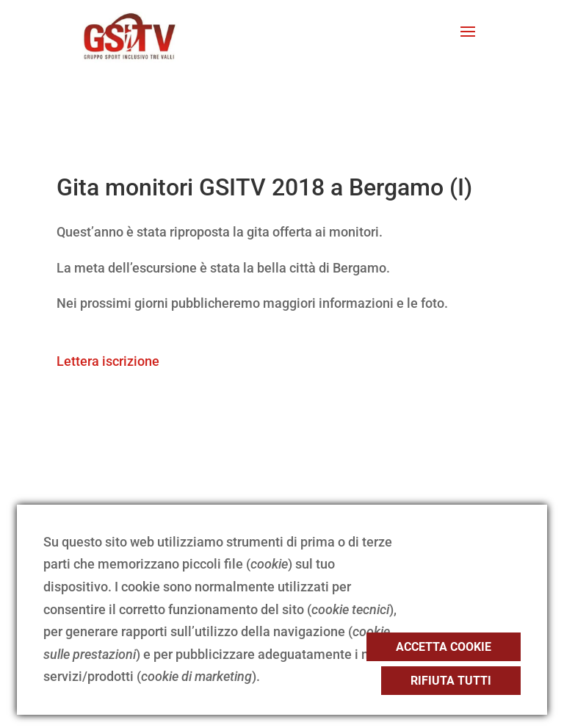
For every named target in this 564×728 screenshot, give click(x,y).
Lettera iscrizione (108, 361)
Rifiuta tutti (451, 681)
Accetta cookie (444, 647)
